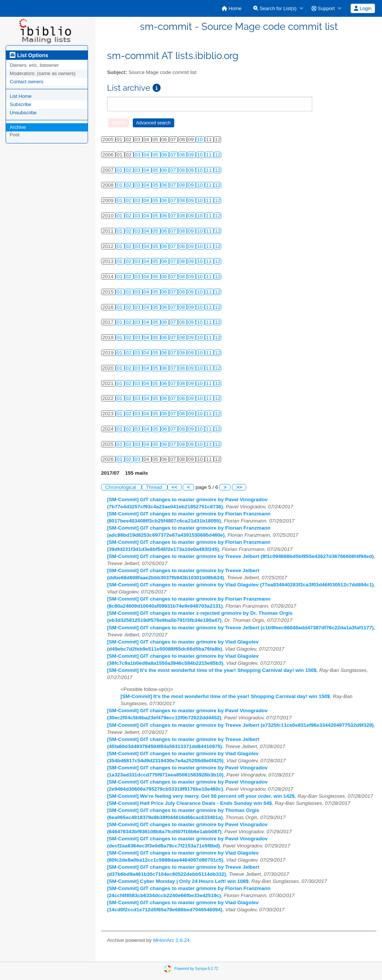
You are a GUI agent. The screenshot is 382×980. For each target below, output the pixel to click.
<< (175, 487)
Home (231, 8)
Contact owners (26, 82)
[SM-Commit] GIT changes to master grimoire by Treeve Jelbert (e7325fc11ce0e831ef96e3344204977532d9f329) (240, 725)
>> (239, 487)
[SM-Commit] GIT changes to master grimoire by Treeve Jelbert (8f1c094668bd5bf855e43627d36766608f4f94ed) (240, 556)
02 (129, 170)
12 (218, 155)
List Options (29, 55)
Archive (18, 127)
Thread (155, 487)
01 (120, 170)
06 (165, 155)
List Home (21, 96)
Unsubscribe (23, 113)
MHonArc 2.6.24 (171, 940)
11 (209, 155)
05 (156, 155)
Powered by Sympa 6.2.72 (196, 968)
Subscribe (21, 104)
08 (183, 155)
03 (138, 155)
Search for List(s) (275, 8)
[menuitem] (231, 8)
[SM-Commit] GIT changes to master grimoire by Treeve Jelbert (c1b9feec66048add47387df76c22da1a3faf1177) (240, 628)
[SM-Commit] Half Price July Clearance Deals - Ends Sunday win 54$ (190, 803)
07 (174, 155)
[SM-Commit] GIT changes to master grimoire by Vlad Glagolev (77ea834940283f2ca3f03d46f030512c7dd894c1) (240, 585)
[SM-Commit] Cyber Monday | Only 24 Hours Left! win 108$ (178, 881)
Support (323, 8)
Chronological (121, 487)
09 (192, 155)
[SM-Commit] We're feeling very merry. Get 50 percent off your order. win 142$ (201, 796)
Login (363, 8)
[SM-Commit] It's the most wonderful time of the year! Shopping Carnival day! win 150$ (212, 670)
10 (201, 139)
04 (147, 155)
